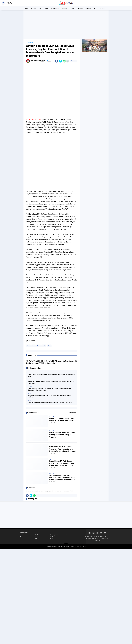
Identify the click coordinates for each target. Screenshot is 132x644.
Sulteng (102, 8)
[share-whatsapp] (64, 61)
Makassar (65, 8)
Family (37, 537)
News (34, 346)
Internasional (23, 539)
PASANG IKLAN (95, 536)
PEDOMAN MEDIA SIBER (93, 538)
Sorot (39, 346)
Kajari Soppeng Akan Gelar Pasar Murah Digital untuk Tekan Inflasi (62, 419)
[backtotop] (66, 544)
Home (28, 42)
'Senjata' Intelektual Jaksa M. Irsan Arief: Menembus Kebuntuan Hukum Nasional (49, 396)
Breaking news (55, 8)
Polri (40, 8)
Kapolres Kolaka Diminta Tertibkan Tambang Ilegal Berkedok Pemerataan (50, 402)
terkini (44, 346)
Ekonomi (88, 8)
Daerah (33, 8)
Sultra (95, 8)
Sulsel (46, 8)
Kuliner (37, 539)
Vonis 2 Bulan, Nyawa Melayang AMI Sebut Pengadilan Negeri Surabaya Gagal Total (51, 375)
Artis (21, 535)
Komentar (74, 61)
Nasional (53, 539)
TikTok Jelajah (104, 538)
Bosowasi (80, 8)
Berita (27, 8)
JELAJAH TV (97, 540)
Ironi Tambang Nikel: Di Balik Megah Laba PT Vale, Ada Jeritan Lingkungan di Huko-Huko (51, 382)
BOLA (36, 535)
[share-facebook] (57, 61)
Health (52, 537)
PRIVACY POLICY (105, 536)
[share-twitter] (60, 61)
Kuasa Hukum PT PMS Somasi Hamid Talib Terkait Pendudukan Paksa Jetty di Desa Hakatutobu (61, 463)
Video (49, 346)
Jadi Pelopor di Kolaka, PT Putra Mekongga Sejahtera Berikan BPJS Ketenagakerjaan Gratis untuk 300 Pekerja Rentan (62, 478)
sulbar (72, 8)
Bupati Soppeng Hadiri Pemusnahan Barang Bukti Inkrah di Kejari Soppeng (63, 435)
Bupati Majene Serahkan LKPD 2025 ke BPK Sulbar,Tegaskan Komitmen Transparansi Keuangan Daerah (50, 389)
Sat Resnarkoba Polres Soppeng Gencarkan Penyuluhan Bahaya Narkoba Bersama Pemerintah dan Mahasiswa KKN (62, 449)
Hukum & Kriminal (70, 537)
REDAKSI (87, 536)
